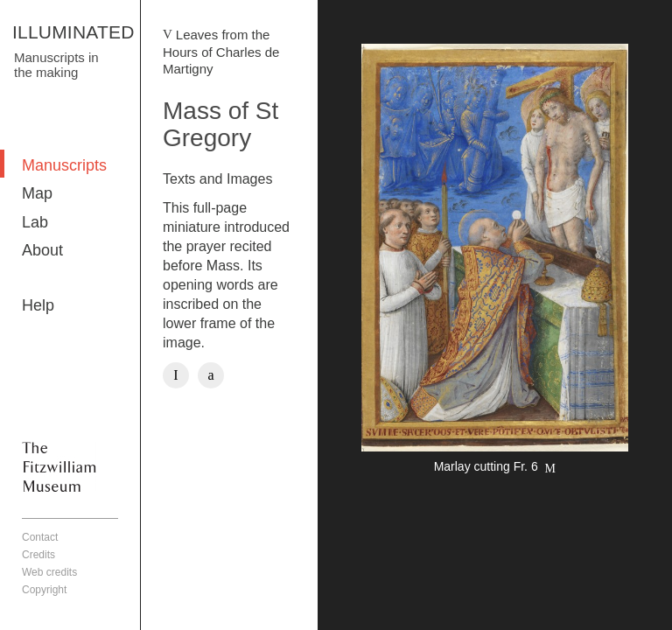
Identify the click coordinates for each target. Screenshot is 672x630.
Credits (38, 555)
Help (38, 305)
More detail (495, 261)
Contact (40, 537)
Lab (35, 222)
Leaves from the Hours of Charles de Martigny (221, 52)
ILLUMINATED (73, 32)
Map (37, 193)
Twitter (211, 375)
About (42, 250)
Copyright (44, 590)
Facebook (176, 375)
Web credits (49, 572)
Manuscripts (64, 165)
